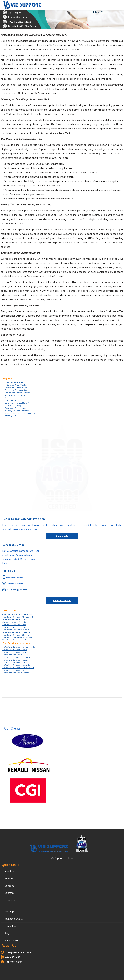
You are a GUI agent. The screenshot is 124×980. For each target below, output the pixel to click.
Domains (9, 886)
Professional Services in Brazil (15, 652)
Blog (7, 933)
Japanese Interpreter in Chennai (16, 632)
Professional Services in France (15, 655)
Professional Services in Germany (17, 657)
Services (9, 878)
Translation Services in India (14, 625)
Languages (10, 900)
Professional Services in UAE (14, 670)
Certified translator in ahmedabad (17, 614)
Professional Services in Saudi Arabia (18, 668)
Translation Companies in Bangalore (18, 640)
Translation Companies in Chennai (17, 638)
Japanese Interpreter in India (15, 619)
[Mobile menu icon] (119, 5)
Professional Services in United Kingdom (19, 647)
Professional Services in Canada (16, 673)
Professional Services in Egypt (15, 660)
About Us (9, 871)
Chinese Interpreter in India (14, 622)
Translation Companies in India (16, 630)
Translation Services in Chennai (16, 635)
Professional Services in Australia (16, 665)
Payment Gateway (14, 941)
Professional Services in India (15, 650)
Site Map (9, 912)
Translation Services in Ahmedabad (18, 617)
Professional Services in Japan (15, 662)
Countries (10, 893)
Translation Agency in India (14, 627)
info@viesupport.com (18, 952)
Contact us (10, 926)
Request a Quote (14, 919)
